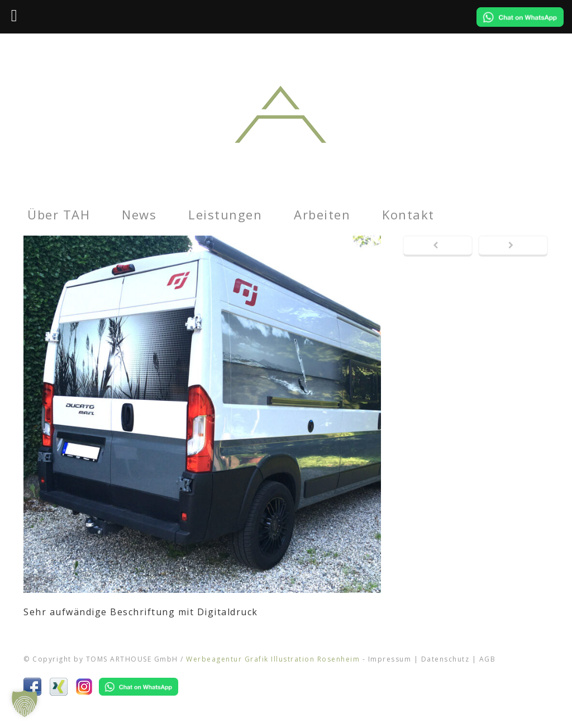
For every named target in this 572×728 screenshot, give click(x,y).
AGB (488, 659)
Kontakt (408, 214)
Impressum (390, 659)
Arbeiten (322, 214)
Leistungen (225, 214)
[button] (25, 703)
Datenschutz (445, 659)
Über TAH (59, 214)
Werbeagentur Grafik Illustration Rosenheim (273, 659)
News (139, 214)
